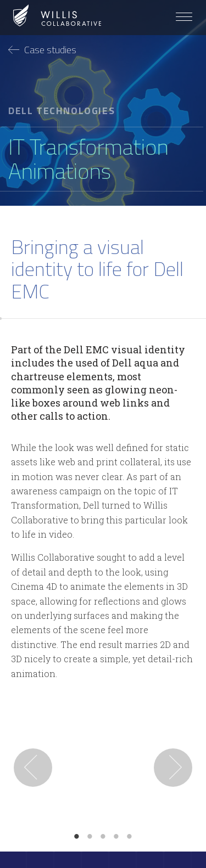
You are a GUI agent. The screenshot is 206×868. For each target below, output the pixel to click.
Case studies (42, 50)
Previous (33, 768)
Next (173, 768)
